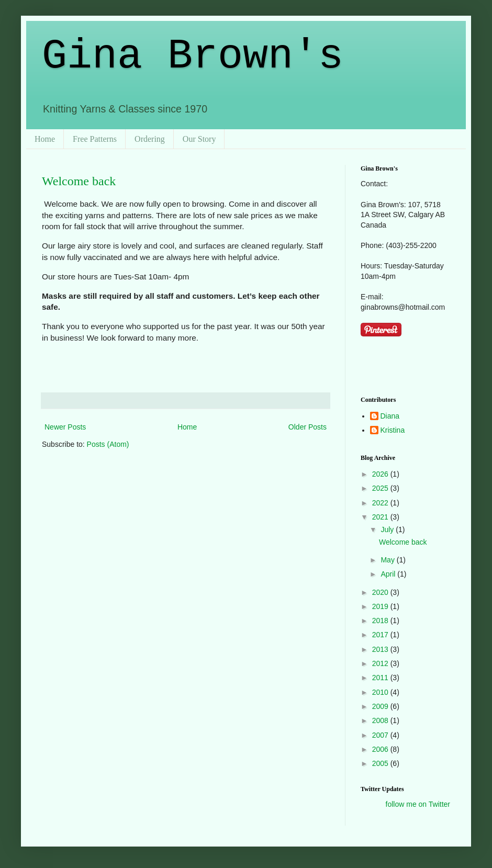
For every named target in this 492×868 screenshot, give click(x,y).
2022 (381, 503)
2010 (381, 692)
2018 (381, 621)
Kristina (393, 430)
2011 (381, 678)
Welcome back (79, 181)
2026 (381, 474)
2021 (381, 517)
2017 (381, 635)
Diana (390, 416)
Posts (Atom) (108, 444)
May (388, 560)
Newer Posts (65, 427)
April (389, 574)
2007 (381, 735)
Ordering (150, 139)
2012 (381, 663)
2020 (381, 592)
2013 (381, 649)
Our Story (199, 139)
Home (45, 139)
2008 (381, 720)
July (388, 529)
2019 (381, 606)
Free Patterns (95, 139)
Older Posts (307, 427)
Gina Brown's (193, 56)
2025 (381, 488)
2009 (381, 706)
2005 (381, 763)
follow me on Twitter (418, 804)
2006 (381, 749)
